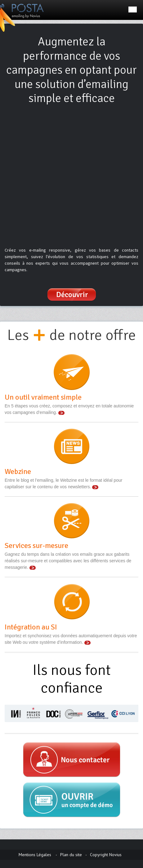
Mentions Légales (35, 855)
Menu (133, 9)
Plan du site (71, 855)
